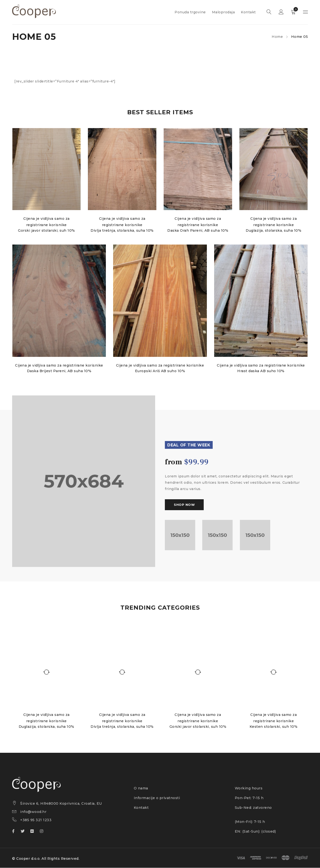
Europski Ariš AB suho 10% (160, 371)
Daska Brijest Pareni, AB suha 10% (59, 371)
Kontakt (141, 808)
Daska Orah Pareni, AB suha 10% (198, 230)
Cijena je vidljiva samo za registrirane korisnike (59, 366)
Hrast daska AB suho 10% (261, 371)
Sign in (281, 12)
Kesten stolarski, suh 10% (274, 727)
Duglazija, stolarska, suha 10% (274, 230)
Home (277, 37)
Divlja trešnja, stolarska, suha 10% (122, 230)
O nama (141, 788)
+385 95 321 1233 (36, 820)
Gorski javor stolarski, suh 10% (46, 230)
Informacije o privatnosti (157, 798)
